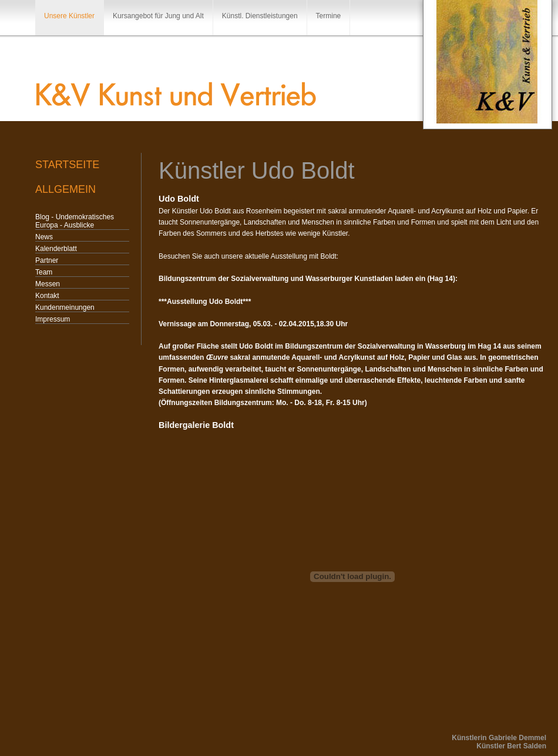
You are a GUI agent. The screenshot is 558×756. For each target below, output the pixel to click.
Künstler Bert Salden (511, 746)
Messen (48, 284)
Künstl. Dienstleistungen (260, 16)
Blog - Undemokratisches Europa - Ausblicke (75, 221)
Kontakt (47, 296)
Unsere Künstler (69, 16)
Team (44, 272)
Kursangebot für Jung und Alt (158, 16)
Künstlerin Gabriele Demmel (499, 738)
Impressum (53, 319)
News (44, 237)
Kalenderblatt (56, 249)
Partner (47, 260)
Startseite (67, 165)
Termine (329, 16)
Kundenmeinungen (65, 307)
